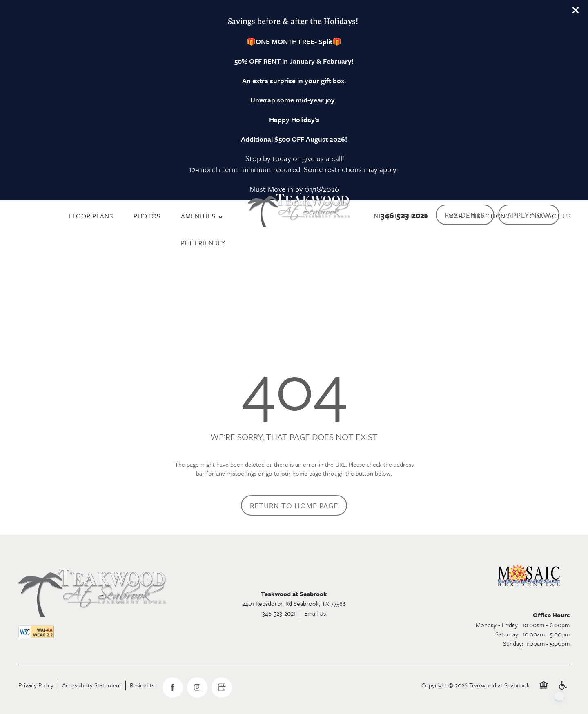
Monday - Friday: (497, 625)
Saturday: (507, 634)
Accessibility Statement (92, 685)
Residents (142, 685)
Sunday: (513, 643)
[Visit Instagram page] (197, 687)
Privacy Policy (36, 685)
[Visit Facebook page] (173, 687)
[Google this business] (222, 687)
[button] (576, 10)
